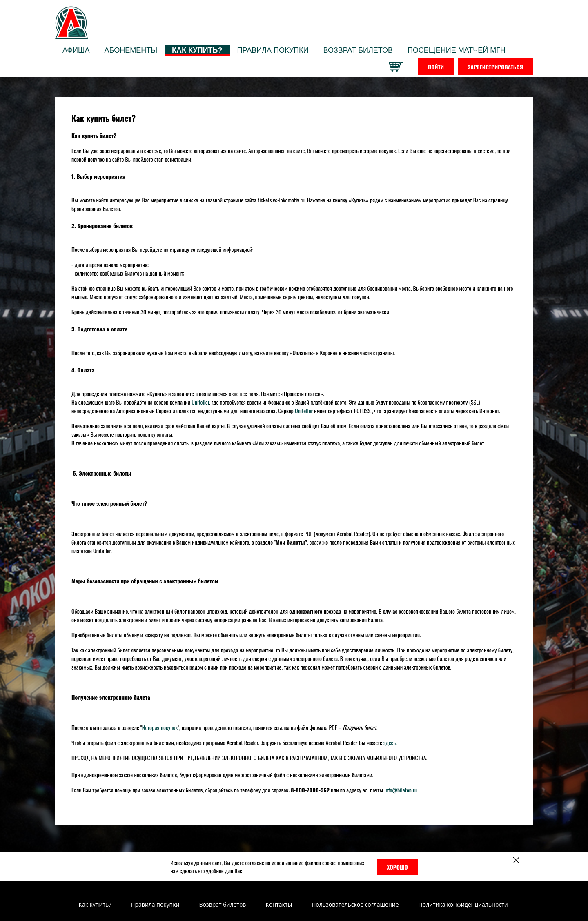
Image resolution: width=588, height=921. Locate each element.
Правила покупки (155, 904)
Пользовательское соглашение (355, 904)
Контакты (279, 904)
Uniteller (200, 402)
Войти (436, 67)
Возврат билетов (222, 904)
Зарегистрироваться (495, 67)
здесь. (390, 742)
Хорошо (397, 867)
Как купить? (95, 904)
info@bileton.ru (401, 790)
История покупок (160, 727)
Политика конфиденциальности (463, 904)
